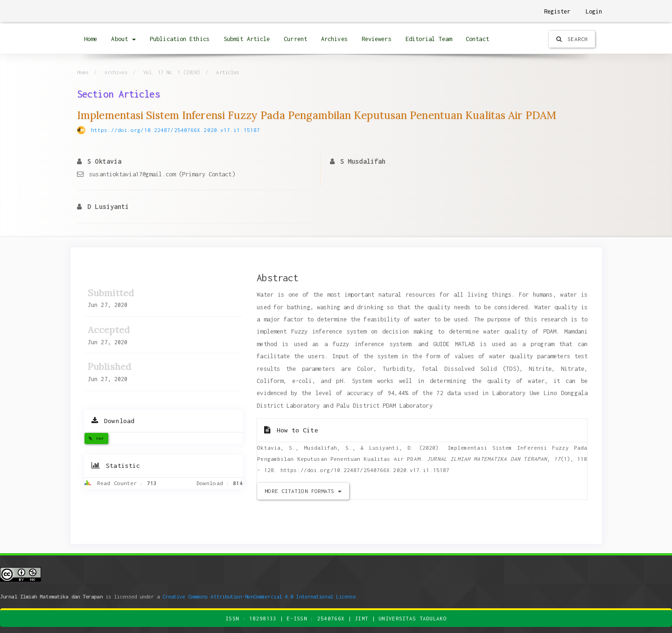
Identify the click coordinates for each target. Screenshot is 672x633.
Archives (334, 39)
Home (91, 39)
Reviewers (377, 39)
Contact (477, 39)
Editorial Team (429, 39)
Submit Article (247, 39)
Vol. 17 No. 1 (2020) (172, 72)
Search (572, 39)
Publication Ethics (180, 39)
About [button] (123, 39)
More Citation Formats (303, 491)
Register (557, 11)
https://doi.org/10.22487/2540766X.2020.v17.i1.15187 (175, 130)
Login (594, 11)
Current (295, 39)
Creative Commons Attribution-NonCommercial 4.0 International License (259, 596)
